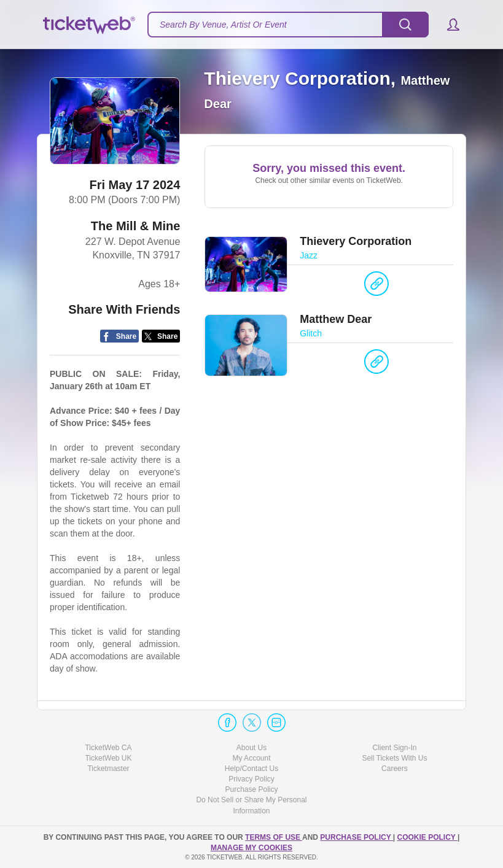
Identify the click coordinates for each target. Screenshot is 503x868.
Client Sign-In (394, 748)
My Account (251, 758)
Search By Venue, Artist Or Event (223, 25)
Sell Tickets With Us (394, 758)
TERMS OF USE (274, 837)
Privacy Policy (252, 779)
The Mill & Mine (136, 226)
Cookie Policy (427, 837)
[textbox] (288, 25)
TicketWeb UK (108, 758)
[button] (447, 25)
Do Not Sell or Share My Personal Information (251, 805)
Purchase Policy (251, 789)
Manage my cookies (252, 848)
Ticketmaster (108, 769)
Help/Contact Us (252, 769)
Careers (395, 769)
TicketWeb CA (108, 748)
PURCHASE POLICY (356, 837)
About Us (252, 748)
